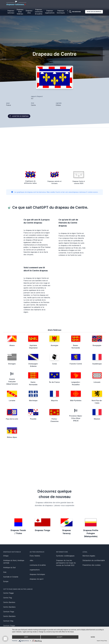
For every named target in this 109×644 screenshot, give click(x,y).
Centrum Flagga (9, 626)
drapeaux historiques (37, 574)
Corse (54, 364)
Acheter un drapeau (94, 12)
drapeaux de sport (37, 579)
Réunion (97, 419)
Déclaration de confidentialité (94, 560)
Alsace (12, 345)
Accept (59, 637)
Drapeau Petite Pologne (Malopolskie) (91, 533)
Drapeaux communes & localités (39, 12)
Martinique (33, 400)
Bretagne (12, 364)
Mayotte (54, 400)
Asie (5, 572)
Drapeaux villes (29, 12)
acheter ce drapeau (19, 116)
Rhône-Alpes (12, 437)
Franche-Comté (76, 364)
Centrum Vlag (8, 621)
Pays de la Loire (12, 419)
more (93, 637)
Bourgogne (97, 345)
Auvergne (54, 345)
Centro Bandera (9, 602)
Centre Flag (8, 598)
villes (31, 560)
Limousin (97, 382)
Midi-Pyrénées (76, 400)
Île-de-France (54, 382)
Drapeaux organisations (50, 12)
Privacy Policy (104, 641)
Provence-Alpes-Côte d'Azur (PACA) (76, 418)
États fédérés (35, 556)
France (9, 105)
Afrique (6, 556)
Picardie (33, 419)
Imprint (98, 641)
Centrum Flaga (9, 612)
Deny (26, 637)
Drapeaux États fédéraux (20, 12)
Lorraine (12, 400)
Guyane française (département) (12, 382)
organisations (35, 570)
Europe (6, 581)
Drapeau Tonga (42, 530)
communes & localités (38, 565)
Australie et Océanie (11, 577)
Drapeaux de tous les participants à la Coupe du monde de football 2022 (66, 563)
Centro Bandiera (9, 607)
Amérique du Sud (9, 567)
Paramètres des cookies (92, 565)
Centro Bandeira (9, 616)
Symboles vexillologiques (65, 556)
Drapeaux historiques (61, 12)
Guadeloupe (97, 364)
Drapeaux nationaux (11, 12)
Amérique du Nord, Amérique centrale (14, 562)
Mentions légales (89, 556)
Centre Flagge (8, 593)
